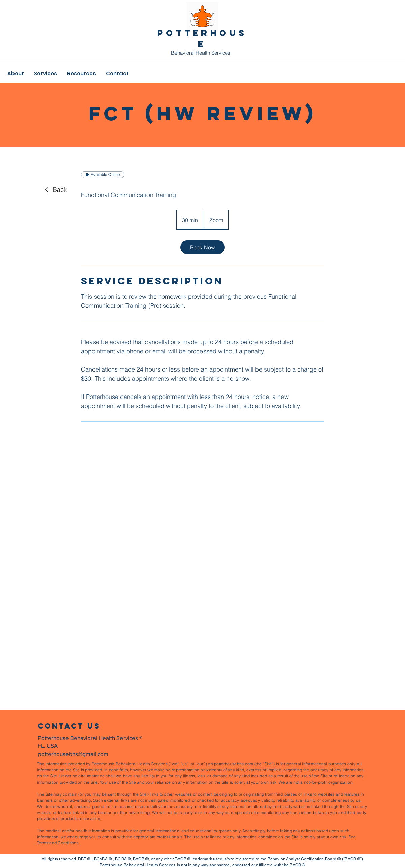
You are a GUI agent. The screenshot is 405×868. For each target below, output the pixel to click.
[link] (202, 247)
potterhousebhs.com (234, 764)
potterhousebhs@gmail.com (73, 754)
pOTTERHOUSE (202, 39)
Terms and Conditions (58, 843)
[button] (16, 74)
